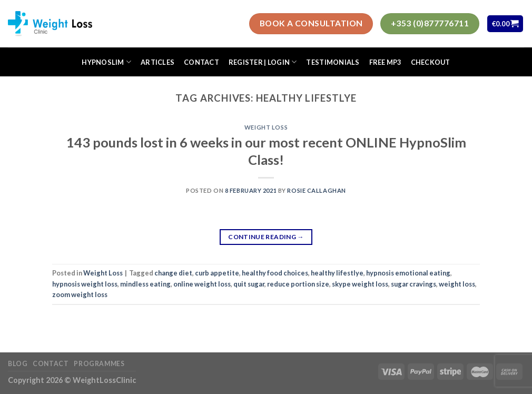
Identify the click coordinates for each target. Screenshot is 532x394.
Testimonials (333, 62)
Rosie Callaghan (316, 190)
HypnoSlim (106, 62)
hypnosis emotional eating (408, 273)
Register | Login (263, 62)
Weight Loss (266, 127)
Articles (157, 62)
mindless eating (145, 284)
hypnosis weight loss (85, 284)
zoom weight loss (80, 294)
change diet (173, 273)
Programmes (99, 364)
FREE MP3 (385, 62)
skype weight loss (360, 284)
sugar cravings (413, 284)
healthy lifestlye (337, 273)
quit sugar (249, 284)
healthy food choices (275, 273)
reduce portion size (298, 284)
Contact (201, 62)
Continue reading (266, 237)
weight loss (457, 284)
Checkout (431, 62)
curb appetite (217, 273)
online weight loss (202, 284)
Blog (18, 364)
